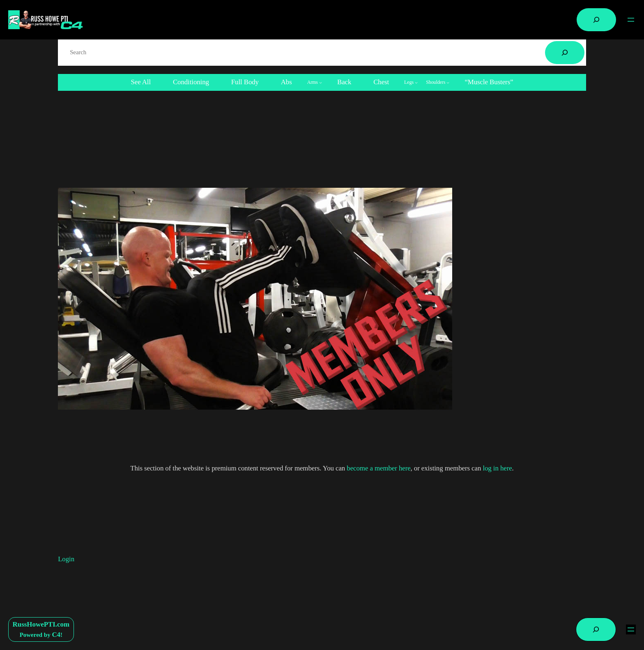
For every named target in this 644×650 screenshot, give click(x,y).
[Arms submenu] (315, 82)
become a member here (378, 468)
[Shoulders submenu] (438, 82)
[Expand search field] (596, 20)
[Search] (565, 53)
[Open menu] (631, 20)
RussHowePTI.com (41, 624)
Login (66, 559)
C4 (56, 635)
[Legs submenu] (411, 82)
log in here (497, 468)
